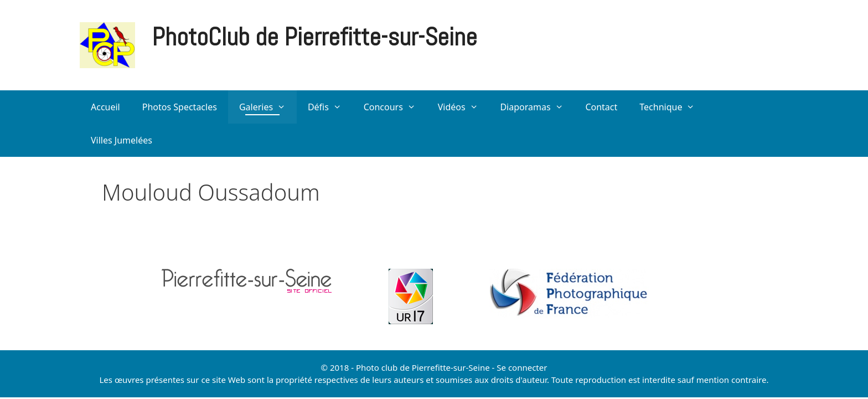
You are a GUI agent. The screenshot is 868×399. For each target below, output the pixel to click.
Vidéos (464, 107)
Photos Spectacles (180, 107)
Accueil (105, 107)
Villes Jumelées (122, 140)
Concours (395, 107)
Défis (330, 107)
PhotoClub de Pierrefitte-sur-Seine (314, 37)
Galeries (268, 107)
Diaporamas (537, 107)
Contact (601, 107)
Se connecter (522, 367)
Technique (673, 107)
